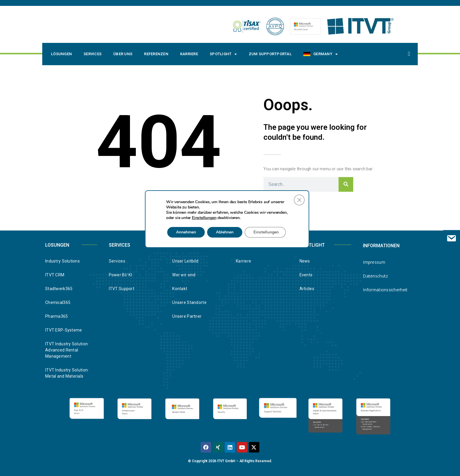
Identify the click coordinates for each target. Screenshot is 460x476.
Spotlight (223, 54)
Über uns (123, 54)
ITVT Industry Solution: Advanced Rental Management (67, 350)
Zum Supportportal (270, 54)
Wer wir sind (184, 275)
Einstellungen (204, 218)
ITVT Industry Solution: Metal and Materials (67, 373)
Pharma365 (57, 316)
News (305, 261)
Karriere (189, 54)
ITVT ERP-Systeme (64, 330)
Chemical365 (58, 302)
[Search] (346, 184)
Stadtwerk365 (59, 289)
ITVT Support (122, 289)
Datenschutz (375, 276)
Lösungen (61, 54)
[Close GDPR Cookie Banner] (299, 200)
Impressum (374, 262)
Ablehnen (225, 232)
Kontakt (180, 289)
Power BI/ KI (120, 275)
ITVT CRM (55, 275)
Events (306, 275)
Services (93, 54)
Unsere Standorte (189, 302)
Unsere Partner (187, 316)
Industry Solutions (62, 261)
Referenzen (156, 54)
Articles (307, 289)
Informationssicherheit (385, 290)
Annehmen (186, 232)
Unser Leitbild (185, 261)
